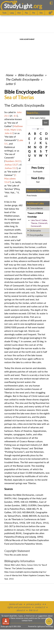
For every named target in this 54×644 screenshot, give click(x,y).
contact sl (40, 607)
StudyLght (18, 6)
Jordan (8, 205)
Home (9, 75)
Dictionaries (35, 231)
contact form (27, 620)
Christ (34, 396)
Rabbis (8, 459)
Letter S (11, 84)
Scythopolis (38, 172)
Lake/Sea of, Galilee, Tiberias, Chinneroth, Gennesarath (39, 223)
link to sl (33, 610)
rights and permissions (19, 607)
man (6, 399)
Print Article (32, 196)
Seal (38, 182)
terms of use (16, 604)
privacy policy (34, 604)
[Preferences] (51, 13)
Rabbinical (10, 147)
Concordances (36, 208)
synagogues (19, 434)
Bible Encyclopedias (31, 75)
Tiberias (8, 392)
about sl (21, 610)
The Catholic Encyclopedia (22, 79)
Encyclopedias (36, 235)
